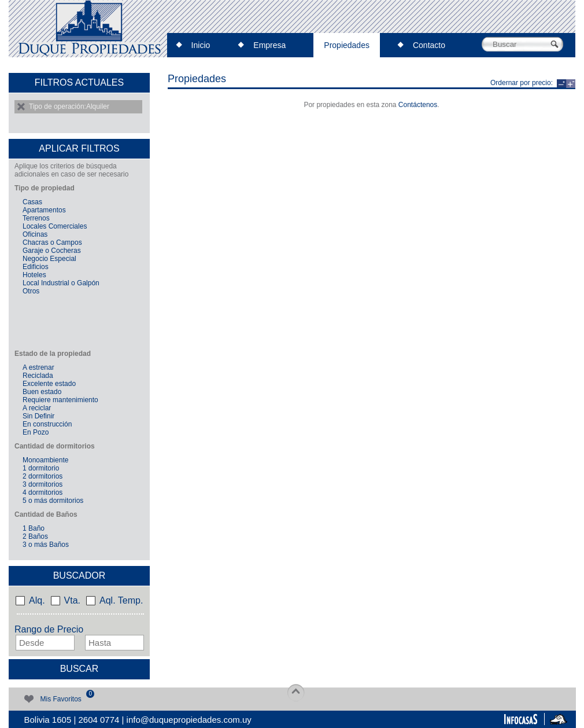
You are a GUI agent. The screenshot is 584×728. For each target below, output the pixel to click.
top (296, 693)
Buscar (80, 669)
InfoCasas (520, 718)
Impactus (558, 718)
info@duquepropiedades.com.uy (189, 720)
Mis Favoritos (59, 697)
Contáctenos (418, 105)
